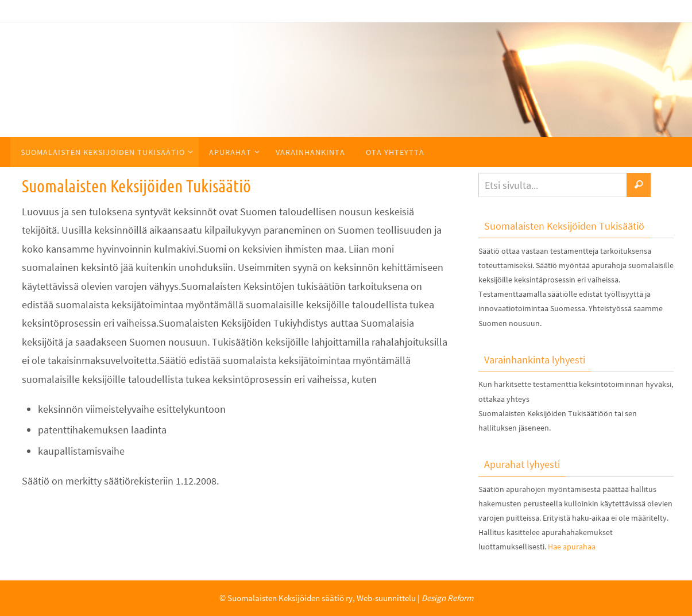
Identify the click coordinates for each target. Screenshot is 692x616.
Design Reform (447, 598)
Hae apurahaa (572, 547)
